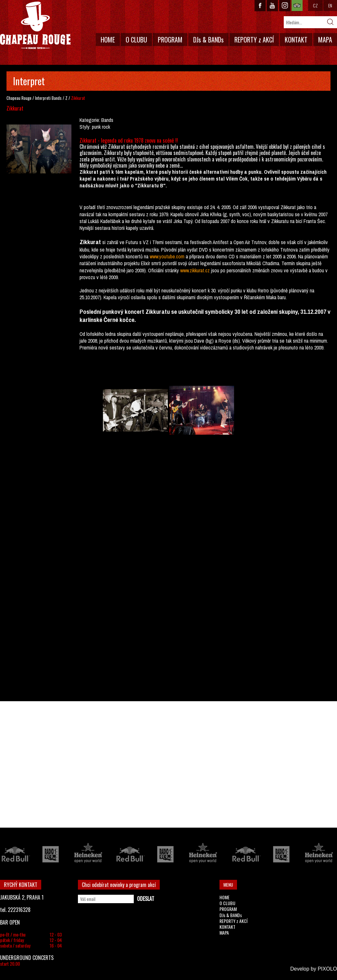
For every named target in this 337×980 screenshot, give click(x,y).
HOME (108, 40)
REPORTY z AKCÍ (254, 40)
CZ (315, 5)
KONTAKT (296, 40)
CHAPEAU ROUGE (35, 25)
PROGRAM (170, 40)
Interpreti (43, 98)
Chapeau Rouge (19, 98)
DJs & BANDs (208, 40)
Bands (57, 98)
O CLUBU (136, 40)
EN (330, 5)
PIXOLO (327, 969)
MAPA (325, 40)
